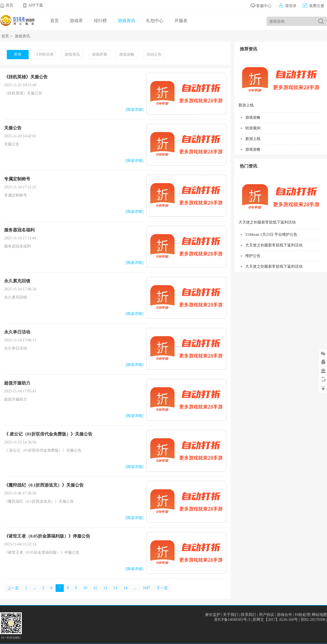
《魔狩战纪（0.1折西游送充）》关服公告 (44, 485)
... (35, 588)
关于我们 (231, 615)
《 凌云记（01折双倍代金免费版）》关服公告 (48, 434)
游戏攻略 (127, 54)
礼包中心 (155, 21)
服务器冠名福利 (19, 230)
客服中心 (261, 6)
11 (95, 588)
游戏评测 (99, 54)
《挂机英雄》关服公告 (26, 77)
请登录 (288, 6)
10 (85, 588)
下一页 (162, 588)
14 (125, 588)
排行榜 (100, 21)
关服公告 (13, 128)
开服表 (181, 21)
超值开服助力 (17, 383)
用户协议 (267, 615)
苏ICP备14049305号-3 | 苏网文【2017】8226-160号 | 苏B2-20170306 (270, 620)
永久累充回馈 (17, 281)
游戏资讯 (126, 21)
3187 (146, 588)
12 (105, 588)
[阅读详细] (134, 110)
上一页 (13, 588)
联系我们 (249, 615)
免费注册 (314, 6)
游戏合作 (284, 615)
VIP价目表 (45, 54)
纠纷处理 (302, 615)
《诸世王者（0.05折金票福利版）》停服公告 (47, 536)
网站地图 (319, 615)
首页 (10, 5)
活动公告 (154, 54)
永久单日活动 (17, 332)
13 (115, 588)
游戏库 (76, 21)
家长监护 (213, 615)
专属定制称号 (17, 179)
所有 (18, 54)
